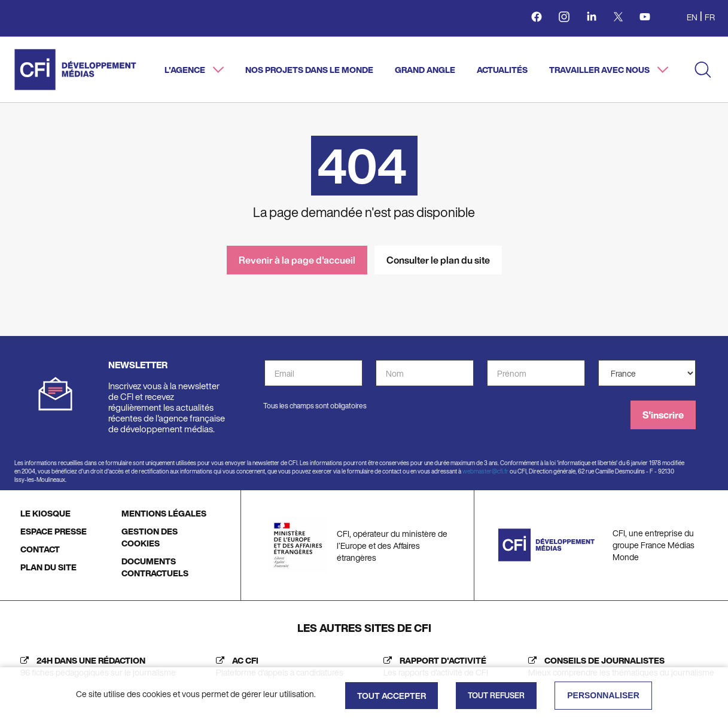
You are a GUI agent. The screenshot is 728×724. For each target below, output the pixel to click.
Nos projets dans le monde (309, 70)
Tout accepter (392, 696)
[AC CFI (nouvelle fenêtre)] (277, 667)
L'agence (186, 70)
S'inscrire (663, 415)
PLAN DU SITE (48, 567)
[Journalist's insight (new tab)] (618, 667)
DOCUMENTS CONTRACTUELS (155, 567)
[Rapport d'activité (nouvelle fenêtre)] (433, 667)
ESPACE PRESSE (54, 531)
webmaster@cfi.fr (485, 471)
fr (710, 17)
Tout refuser (496, 696)
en (692, 17)
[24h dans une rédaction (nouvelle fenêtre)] (95, 667)
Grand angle (425, 70)
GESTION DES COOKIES (150, 537)
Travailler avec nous (600, 70)
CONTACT (40, 549)
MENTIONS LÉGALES (164, 513)
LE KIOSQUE (45, 513)
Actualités (502, 70)
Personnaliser (603, 695)
